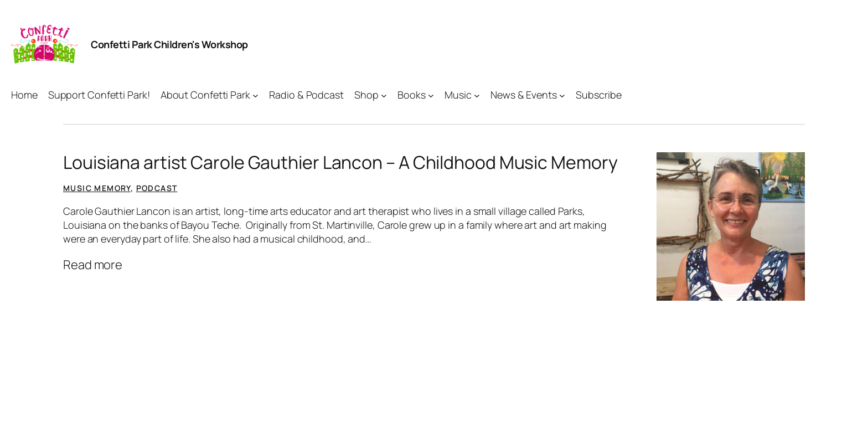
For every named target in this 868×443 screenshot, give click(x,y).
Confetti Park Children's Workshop (169, 44)
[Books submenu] (431, 95)
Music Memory (97, 188)
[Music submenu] (477, 95)
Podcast (157, 188)
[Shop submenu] (384, 95)
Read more (93, 265)
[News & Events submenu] (562, 95)
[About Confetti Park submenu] (255, 95)
